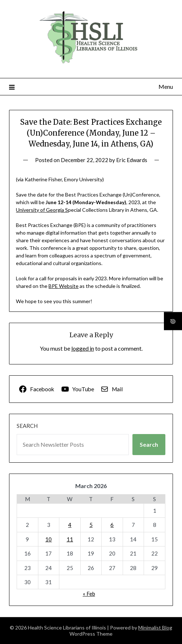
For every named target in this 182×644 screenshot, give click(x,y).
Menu (166, 86)
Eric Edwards (132, 160)
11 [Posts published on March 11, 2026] (70, 539)
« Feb (89, 594)
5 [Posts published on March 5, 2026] (91, 525)
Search (27, 426)
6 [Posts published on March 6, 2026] (112, 525)
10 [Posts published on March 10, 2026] (48, 539)
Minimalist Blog (155, 628)
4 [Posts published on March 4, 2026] (70, 525)
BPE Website (64, 286)
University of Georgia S (42, 210)
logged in (83, 348)
